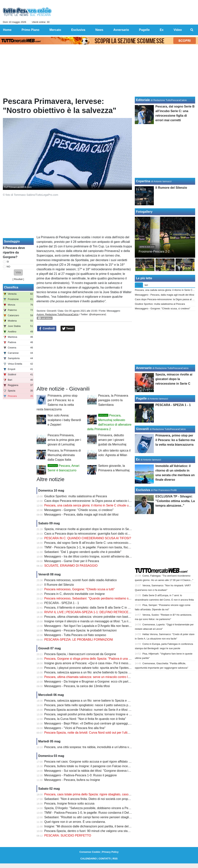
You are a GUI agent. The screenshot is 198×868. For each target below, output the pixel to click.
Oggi (139, 285)
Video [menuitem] (178, 30)
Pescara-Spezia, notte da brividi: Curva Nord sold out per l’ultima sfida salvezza (98, 733)
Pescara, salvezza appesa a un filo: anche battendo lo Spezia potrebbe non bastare (101, 672)
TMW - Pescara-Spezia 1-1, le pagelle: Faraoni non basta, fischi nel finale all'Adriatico (102, 547)
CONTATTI (105, 859)
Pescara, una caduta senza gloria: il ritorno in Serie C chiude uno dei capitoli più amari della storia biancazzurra (119, 505)
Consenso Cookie (90, 852)
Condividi (47, 329)
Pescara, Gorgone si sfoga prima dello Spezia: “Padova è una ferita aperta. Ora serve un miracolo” (111, 659)
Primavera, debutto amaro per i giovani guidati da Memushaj (112, 440)
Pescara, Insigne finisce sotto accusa (69, 803)
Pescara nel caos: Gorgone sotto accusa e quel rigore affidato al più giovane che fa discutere (107, 762)
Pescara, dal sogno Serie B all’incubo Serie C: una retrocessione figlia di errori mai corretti (105, 543)
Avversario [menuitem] (121, 30)
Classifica (11, 287)
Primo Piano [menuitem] (30, 30)
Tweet (68, 329)
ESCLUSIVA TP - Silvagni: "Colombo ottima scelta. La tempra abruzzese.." (175, 501)
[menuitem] (192, 30)
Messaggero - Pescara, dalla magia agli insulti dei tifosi (81, 515)
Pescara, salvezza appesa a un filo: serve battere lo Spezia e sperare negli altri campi (102, 701)
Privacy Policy (110, 852)
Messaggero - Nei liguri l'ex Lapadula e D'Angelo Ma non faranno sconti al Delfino (99, 626)
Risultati (18, 279)
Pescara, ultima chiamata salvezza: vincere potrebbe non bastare (88, 617)
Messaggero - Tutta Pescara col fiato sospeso (75, 635)
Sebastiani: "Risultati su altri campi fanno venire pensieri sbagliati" (89, 817)
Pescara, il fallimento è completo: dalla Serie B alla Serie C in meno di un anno (97, 608)
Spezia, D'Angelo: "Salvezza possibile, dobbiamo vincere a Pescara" (91, 808)
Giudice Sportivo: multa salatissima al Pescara (76, 496)
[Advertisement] (84, 359)
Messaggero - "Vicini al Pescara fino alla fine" (75, 728)
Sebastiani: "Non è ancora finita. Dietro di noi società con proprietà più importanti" (99, 799)
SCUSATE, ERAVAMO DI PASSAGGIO (71, 566)
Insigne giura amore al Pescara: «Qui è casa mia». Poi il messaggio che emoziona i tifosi (104, 663)
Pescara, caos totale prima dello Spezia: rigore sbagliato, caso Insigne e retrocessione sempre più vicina (115, 794)
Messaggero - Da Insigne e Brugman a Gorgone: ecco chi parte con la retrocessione (101, 681)
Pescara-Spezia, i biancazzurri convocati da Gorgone (80, 654)
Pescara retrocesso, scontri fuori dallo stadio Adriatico (81, 580)
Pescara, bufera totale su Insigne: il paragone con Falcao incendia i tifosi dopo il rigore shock (107, 766)
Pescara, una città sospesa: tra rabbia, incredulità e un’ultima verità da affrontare (99, 747)
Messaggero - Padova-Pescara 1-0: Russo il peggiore (81, 775)
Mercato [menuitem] (55, 30)
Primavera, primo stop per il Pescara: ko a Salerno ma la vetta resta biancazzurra (175, 440)
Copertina (143, 181)
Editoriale (143, 100)
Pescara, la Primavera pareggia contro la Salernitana (113, 400)
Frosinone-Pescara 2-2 (154, 251)
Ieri (146, 285)
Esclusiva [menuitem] (78, 30)
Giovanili (51, 311)
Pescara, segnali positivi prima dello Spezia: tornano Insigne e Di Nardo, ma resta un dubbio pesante (112, 714)
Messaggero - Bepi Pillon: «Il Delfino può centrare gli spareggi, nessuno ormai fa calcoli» (104, 723)
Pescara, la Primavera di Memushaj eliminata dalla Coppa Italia (64, 455)
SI (8, 262)
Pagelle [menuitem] (144, 30)
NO (8, 267)
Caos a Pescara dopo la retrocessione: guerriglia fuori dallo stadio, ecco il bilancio (100, 534)
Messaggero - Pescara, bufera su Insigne (72, 780)
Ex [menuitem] (162, 30)
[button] (18, 272)
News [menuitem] (99, 30)
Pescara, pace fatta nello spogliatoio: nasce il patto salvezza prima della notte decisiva (103, 705)
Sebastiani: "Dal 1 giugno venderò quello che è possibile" (83, 552)
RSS (115, 859)
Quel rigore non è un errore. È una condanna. (75, 822)
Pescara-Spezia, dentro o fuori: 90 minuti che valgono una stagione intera (94, 831)
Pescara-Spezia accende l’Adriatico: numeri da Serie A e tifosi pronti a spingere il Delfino (104, 710)
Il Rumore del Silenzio (59, 585)
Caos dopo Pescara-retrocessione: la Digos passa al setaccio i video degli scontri (99, 501)
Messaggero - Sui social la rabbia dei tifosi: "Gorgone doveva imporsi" (91, 771)
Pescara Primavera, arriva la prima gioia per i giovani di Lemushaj (64, 440)
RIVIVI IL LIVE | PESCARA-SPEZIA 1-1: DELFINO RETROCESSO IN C (93, 612)
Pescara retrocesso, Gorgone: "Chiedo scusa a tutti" (80, 589)
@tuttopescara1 (98, 314)
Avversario (144, 368)
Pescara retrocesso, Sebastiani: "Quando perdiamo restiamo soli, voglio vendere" (99, 598)
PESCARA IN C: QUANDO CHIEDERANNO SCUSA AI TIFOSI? (88, 538)
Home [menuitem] (7, 30)
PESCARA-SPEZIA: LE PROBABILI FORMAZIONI (79, 640)
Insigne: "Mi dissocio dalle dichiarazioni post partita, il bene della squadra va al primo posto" (106, 826)
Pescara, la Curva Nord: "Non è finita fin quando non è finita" (85, 719)
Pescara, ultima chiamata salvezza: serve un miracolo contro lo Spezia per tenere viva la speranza (111, 677)
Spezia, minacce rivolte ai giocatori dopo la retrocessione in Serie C (90, 529)
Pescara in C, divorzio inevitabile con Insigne (75, 594)
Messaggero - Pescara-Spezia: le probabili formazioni (81, 630)
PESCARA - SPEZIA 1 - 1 (62, 603)
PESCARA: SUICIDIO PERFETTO (68, 836)
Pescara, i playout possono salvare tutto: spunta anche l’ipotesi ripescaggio (95, 668)
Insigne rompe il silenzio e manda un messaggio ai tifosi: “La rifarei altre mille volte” (100, 621)
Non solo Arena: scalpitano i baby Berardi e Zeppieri (64, 420)
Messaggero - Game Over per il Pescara (72, 561)
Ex (138, 459)
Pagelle (141, 398)
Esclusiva (143, 490)
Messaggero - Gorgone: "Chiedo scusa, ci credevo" (79, 510)
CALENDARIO (88, 859)
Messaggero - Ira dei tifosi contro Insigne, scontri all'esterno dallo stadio (93, 556)
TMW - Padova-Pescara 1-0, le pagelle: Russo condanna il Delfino (89, 813)
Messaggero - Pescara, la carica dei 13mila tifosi (77, 686)
